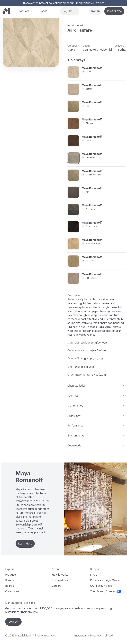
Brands (43, 11)
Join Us (13, 622)
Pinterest (96, 636)
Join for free (114, 11)
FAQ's (94, 575)
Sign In (95, 11)
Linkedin (110, 636)
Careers (57, 586)
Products (23, 11)
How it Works (60, 575)
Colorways (77, 60)
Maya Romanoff (75, 25)
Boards (9, 586)
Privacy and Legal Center (105, 580)
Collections (12, 591)
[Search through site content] (72, 11)
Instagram (80, 636)
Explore (99, 3)
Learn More (25, 544)
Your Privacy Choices (106, 591)
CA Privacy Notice (101, 586)
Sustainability (60, 580)
